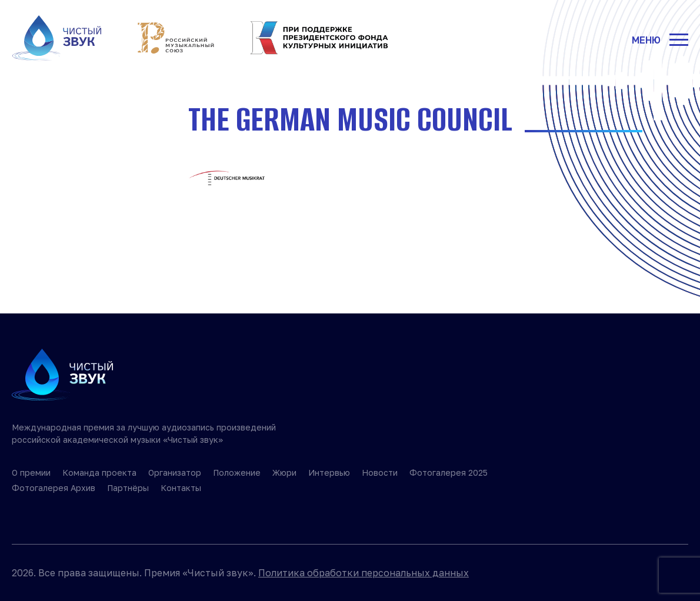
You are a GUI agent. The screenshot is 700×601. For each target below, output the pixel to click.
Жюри (284, 473)
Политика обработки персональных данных (364, 573)
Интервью (329, 473)
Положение (237, 473)
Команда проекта (99, 473)
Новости (380, 473)
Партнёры (128, 488)
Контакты (181, 488)
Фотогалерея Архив (54, 488)
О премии (31, 473)
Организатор (175, 473)
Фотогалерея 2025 (449, 473)
